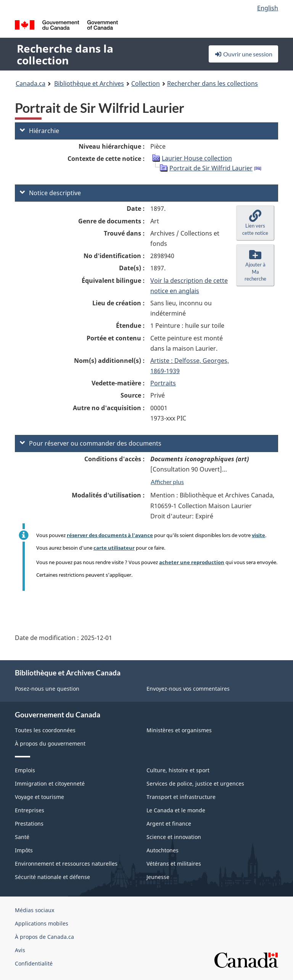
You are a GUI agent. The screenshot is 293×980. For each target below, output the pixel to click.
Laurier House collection (197, 158)
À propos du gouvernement (50, 743)
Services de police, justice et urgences (195, 784)
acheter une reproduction (192, 562)
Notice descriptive (50, 193)
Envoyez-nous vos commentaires (188, 689)
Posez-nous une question (47, 689)
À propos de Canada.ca (44, 937)
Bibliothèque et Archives (89, 83)
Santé (22, 837)
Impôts (24, 850)
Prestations (29, 824)
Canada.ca (31, 83)
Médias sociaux (35, 910)
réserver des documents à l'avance (110, 535)
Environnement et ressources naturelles (66, 864)
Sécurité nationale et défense (52, 877)
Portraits (163, 383)
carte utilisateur (114, 548)
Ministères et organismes (179, 730)
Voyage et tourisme (39, 797)
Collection (146, 83)
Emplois (25, 770)
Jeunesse (158, 877)
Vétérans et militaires (174, 864)
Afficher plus (167, 482)
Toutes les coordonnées (45, 730)
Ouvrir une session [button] (243, 54)
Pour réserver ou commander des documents (91, 443)
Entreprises (30, 810)
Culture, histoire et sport (178, 770)
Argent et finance (169, 824)
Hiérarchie (39, 131)
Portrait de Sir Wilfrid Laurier (211, 168)
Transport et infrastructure (181, 797)
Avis (20, 950)
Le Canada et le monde (176, 810)
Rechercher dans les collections (213, 83)
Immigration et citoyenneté (50, 784)
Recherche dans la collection (65, 54)
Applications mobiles (42, 923)
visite (258, 535)
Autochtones (163, 850)
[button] (255, 223)
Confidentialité (34, 963)
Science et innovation (174, 837)
